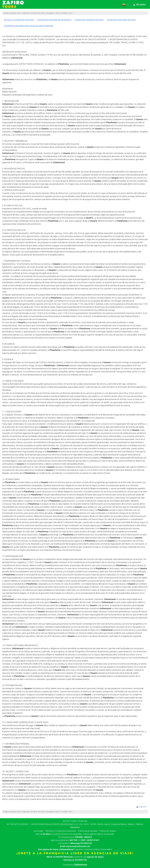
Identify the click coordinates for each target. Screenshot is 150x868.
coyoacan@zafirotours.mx (78, 846)
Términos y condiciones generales (19, 20)
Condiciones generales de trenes (121, 20)
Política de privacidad (88, 831)
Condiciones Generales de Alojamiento (54, 20)
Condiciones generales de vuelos (89, 20)
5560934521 (75, 827)
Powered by (75, 865)
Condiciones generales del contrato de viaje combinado (28, 26)
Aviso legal (38, 831)
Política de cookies (108, 831)
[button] (125, 4)
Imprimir (141, 807)
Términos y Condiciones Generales (61, 831)
